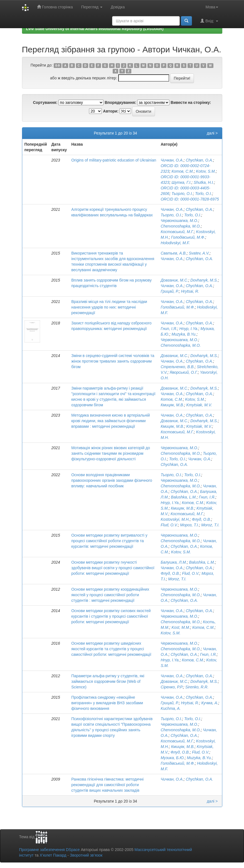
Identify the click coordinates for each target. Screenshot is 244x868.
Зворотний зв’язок (86, 855)
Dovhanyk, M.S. (204, 280)
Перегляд (92, 7)
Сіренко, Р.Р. (172, 687)
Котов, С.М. (183, 171)
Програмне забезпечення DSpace (50, 850)
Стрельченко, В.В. (178, 367)
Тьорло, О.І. (182, 194)
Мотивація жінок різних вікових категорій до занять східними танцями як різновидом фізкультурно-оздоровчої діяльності (111, 453)
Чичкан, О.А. (172, 160)
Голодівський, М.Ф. (188, 237)
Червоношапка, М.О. (179, 221)
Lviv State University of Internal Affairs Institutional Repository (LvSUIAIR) (95, 29)
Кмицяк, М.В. (172, 405)
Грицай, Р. (170, 291)
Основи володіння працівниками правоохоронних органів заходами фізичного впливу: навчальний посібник (112, 480)
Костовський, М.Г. (177, 232)
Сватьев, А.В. (173, 253)
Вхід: (209, 21)
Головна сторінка (55, 7)
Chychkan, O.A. (199, 160)
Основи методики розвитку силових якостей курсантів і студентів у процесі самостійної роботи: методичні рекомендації (111, 616)
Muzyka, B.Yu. (184, 334)
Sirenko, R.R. (197, 687)
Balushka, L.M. (184, 497)
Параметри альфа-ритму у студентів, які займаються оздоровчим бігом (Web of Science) (108, 681)
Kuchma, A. (171, 708)
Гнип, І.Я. (169, 329)
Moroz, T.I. (210, 525)
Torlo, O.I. (204, 194)
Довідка (118, 7)
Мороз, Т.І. (189, 525)
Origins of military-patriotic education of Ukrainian (114, 160)
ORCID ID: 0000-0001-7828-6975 (190, 199)
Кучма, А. (210, 703)
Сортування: (45, 102)
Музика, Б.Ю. (173, 758)
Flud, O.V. (169, 525)
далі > (212, 133)
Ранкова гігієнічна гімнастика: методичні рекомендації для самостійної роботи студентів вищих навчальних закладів (107, 785)
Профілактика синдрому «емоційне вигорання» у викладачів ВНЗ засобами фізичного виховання (107, 703)
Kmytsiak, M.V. (199, 405)
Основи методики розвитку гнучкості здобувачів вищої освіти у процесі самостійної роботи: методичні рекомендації (113, 568)
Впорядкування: (120, 102)
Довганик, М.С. (174, 280)
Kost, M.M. (181, 627)
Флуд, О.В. (202, 519)
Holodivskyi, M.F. (175, 243)
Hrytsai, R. (190, 291)
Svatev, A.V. (199, 253)
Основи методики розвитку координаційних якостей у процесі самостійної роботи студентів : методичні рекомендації (110, 595)
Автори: (111, 111)
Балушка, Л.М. (174, 562)
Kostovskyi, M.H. (175, 519)
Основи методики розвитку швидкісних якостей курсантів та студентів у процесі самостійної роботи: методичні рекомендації (111, 649)
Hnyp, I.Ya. (189, 329)
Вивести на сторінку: (191, 102)
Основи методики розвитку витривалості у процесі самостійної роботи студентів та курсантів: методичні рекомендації (109, 541)
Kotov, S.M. (206, 171)
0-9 (57, 65)
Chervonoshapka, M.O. (181, 226)
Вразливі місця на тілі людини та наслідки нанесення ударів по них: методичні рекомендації (109, 307)
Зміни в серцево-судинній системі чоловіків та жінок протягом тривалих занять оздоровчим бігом (113, 361)
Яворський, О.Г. (184, 372)
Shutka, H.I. (204, 182)
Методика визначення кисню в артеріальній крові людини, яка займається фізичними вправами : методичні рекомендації (110, 421)
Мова (212, 7)
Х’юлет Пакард (53, 855)
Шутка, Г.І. (181, 182)
